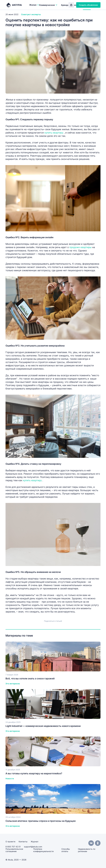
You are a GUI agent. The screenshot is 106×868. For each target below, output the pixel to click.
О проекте (10, 842)
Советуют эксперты (31, 14)
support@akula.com (33, 847)
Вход (71, 5)
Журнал (35, 842)
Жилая (34, 5)
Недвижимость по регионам (87, 850)
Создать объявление (88, 5)
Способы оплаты (66, 850)
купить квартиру (54, 133)
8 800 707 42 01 (13, 847)
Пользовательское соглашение (14, 850)
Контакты (23, 842)
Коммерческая (48, 5)
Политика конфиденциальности (43, 850)
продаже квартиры (80, 247)
